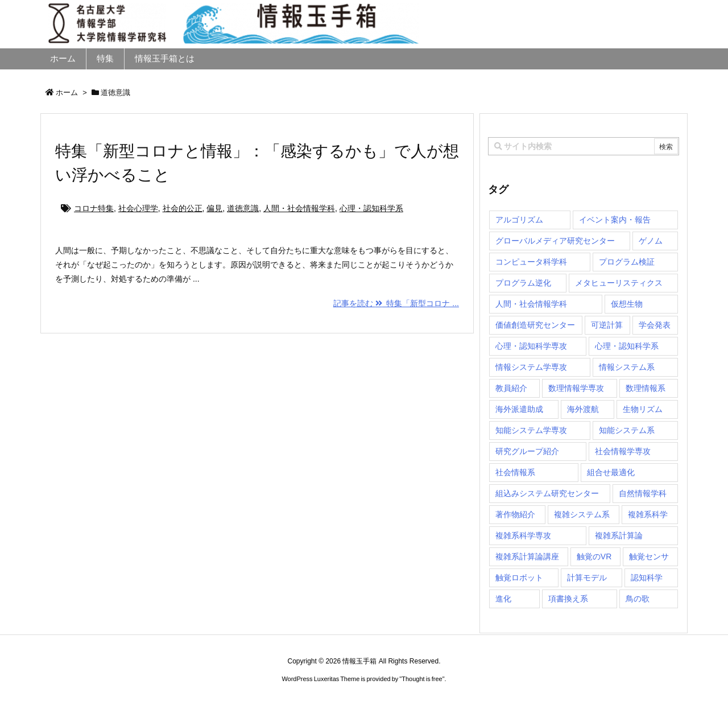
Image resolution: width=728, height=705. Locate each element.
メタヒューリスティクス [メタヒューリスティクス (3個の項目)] (619, 283)
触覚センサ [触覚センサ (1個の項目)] (649, 556)
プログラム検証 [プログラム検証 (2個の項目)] (627, 262)
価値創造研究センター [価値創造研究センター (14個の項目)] (535, 325)
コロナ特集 (94, 208)
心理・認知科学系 (371, 208)
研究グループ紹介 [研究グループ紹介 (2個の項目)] (527, 451)
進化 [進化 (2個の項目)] (503, 599)
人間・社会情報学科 (299, 208)
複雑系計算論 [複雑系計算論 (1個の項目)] (619, 535)
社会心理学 (138, 208)
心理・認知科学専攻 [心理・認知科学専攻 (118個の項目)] (531, 346)
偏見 (214, 208)
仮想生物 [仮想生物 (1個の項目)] (627, 304)
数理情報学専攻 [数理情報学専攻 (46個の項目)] (576, 388)
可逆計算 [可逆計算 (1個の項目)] (607, 325)
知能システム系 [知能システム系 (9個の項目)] (627, 430)
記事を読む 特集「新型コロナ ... (396, 303)
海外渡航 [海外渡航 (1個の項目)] (583, 409)
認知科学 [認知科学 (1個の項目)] (647, 578)
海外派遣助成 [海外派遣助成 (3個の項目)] (519, 409)
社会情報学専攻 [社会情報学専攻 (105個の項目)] (623, 451)
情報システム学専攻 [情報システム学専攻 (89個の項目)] (531, 367)
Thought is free (422, 679)
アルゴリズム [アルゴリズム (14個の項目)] (519, 220)
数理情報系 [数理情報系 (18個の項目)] (646, 388)
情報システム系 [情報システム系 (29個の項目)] (627, 367)
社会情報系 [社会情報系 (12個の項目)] (515, 472)
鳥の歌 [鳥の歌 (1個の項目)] (638, 599)
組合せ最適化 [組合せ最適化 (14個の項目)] (611, 472)
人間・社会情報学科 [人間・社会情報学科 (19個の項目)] (531, 304)
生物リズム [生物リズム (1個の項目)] (643, 409)
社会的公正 (183, 208)
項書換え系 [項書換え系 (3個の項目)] (568, 599)
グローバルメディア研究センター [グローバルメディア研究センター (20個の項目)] (555, 241)
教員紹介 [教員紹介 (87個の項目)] (511, 388)
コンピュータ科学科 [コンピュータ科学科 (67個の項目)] (531, 262)
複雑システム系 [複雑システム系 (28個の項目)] (582, 514)
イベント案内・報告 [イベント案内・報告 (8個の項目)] (615, 220)
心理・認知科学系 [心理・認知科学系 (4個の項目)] (627, 346)
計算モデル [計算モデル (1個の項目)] (587, 578)
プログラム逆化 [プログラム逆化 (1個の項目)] (523, 283)
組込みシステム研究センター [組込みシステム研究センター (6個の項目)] (547, 493)
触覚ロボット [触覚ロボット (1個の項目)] (519, 578)
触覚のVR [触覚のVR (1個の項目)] (594, 556)
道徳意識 (243, 208)
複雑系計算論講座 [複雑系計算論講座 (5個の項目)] (527, 556)
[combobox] (584, 146)
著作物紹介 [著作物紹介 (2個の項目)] (515, 514)
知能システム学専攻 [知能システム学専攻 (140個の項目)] (531, 430)
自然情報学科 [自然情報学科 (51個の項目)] (643, 493)
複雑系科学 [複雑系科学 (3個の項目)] (648, 514)
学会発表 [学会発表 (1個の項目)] (655, 325)
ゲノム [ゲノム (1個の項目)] (651, 241)
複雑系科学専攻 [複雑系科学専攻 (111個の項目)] (523, 535)
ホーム (67, 92)
